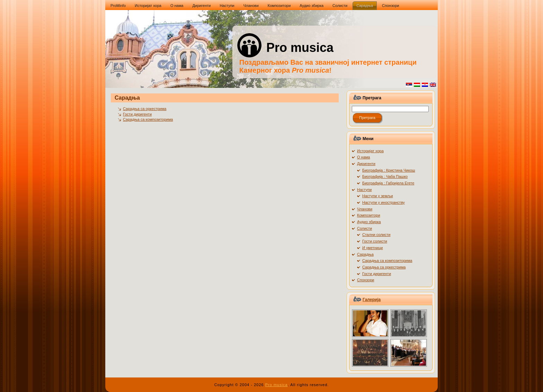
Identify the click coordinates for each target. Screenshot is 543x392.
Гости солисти (375, 241)
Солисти (364, 228)
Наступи (364, 190)
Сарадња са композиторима (148, 119)
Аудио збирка (369, 222)
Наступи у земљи (378, 196)
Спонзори (366, 280)
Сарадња (127, 98)
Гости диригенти (137, 114)
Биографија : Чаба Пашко (385, 176)
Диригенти (366, 164)
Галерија (372, 300)
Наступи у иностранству (384, 202)
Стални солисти (376, 235)
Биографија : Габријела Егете (388, 183)
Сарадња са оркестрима (145, 109)
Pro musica (300, 48)
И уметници (372, 248)
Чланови (365, 209)
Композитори (369, 215)
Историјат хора (370, 151)
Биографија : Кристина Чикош (389, 170)
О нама (364, 157)
